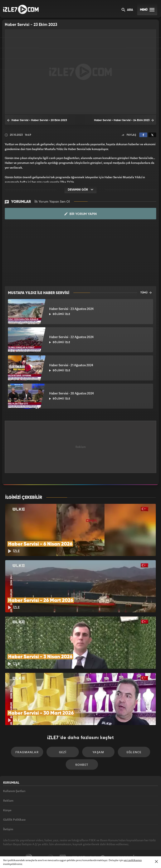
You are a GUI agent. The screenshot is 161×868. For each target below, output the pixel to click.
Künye (7, 810)
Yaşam (98, 752)
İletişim (8, 829)
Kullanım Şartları (14, 791)
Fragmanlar (27, 752)
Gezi (63, 752)
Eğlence (134, 752)
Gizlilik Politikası (14, 819)
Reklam (8, 800)
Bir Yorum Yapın (81, 214)
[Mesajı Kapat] (156, 862)
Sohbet (82, 765)
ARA (127, 10)
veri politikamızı (133, 860)
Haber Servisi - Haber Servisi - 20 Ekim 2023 (37, 120)
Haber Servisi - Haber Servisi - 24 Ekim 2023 (124, 120)
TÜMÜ (146, 293)
